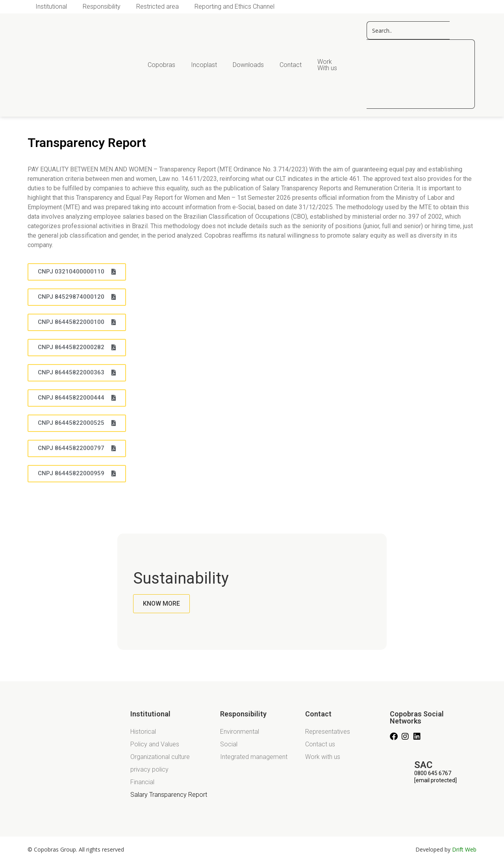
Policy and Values (155, 744)
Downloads (248, 65)
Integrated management (254, 757)
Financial (142, 782)
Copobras (161, 65)
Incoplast (204, 65)
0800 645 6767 (433, 773)
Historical (143, 732)
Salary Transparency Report (169, 795)
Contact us (320, 744)
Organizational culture (160, 757)
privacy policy (149, 769)
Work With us (327, 65)
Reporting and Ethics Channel (234, 7)
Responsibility (102, 7)
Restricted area (157, 7)
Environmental (240, 732)
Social (229, 744)
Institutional (51, 7)
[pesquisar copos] (408, 30)
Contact (291, 65)
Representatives (328, 732)
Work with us (323, 757)
